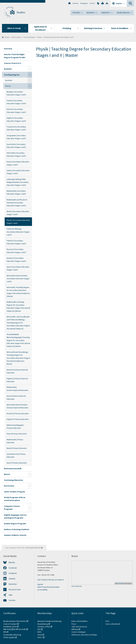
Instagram (13, 573)
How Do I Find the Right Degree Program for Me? (15, 56)
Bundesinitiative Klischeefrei (15, 621)
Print (107, 621)
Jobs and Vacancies (79, 627)
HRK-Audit (7, 629)
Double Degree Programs (15, 524)
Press (74, 624)
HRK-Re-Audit (21, 629)
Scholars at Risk (44, 627)
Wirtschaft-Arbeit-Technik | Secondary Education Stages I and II (18, 279)
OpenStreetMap (120, 583)
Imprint (40, 584)
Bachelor (8, 69)
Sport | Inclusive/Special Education (16, 397)
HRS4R (6, 632)
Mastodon (13, 584)
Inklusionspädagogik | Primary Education (15, 426)
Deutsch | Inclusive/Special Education (17, 371)
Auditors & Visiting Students (17, 529)
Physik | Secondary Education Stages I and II (59, 37)
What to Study (16, 37)
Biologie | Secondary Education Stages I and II (16, 93)
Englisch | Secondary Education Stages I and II (16, 119)
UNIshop (75, 629)
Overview (8, 49)
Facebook (13, 568)
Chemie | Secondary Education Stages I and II (16, 102)
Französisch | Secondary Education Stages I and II (16, 128)
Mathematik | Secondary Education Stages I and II (16, 192)
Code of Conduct (10, 624)
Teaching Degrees (29, 37)
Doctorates (9, 486)
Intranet (75, 3)
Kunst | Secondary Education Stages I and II (18, 163)
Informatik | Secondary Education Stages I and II (16, 154)
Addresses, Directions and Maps (84, 635)
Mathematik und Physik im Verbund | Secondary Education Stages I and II (17, 203)
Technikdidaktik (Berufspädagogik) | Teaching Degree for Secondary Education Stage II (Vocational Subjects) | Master (18, 340)
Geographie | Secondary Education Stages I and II (16, 137)
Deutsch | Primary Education (18, 413)
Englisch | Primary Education (18, 419)
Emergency (84, 3)
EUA (39, 629)
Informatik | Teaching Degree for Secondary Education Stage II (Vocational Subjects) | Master (18, 292)
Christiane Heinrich (33, 548)
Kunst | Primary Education (17, 434)
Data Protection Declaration (48, 587)
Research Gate (15, 589)
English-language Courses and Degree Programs (15, 516)
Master (40, 37)
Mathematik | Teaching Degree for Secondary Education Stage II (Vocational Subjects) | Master (18, 306)
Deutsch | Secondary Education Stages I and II (16, 111)
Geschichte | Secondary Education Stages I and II (16, 146)
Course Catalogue (79, 632)
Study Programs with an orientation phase (15, 499)
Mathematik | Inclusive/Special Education (17, 389)
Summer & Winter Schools (15, 535)
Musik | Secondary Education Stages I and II (18, 213)
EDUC (40, 632)
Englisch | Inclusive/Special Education (17, 380)
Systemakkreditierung (12, 635)
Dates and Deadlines (80, 621)
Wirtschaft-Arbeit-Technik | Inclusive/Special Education (17, 406)
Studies (21, 12)
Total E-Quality (9, 637)
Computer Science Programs (12, 508)
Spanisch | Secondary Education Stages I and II (16, 260)
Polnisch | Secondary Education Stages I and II (16, 242)
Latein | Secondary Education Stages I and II (18, 172)
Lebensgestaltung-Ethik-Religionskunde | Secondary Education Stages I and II (18, 182)
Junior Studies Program (14, 492)
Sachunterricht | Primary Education (16, 455)
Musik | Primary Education (17, 448)
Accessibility (42, 590)
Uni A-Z (92, 3)
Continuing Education (13, 480)
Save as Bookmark (113, 624)
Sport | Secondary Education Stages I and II (18, 268)
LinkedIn (12, 579)
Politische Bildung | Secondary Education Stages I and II (18, 232)
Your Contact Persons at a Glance (51, 580)
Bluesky (12, 562)
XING (11, 595)
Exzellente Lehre (10, 627)
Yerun (40, 635)
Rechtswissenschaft (13, 469)
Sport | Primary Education (17, 463)
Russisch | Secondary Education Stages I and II (16, 251)
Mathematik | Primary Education (15, 441)
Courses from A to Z (13, 63)
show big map (77, 586)
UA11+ (40, 637)
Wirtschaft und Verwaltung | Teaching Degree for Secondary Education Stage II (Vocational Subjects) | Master (18, 358)
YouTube (12, 600)
